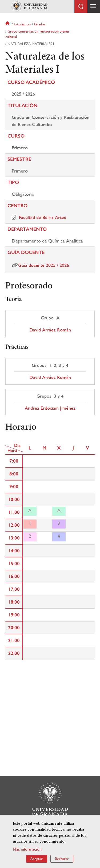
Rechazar (62, 859)
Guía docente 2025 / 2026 (44, 265)
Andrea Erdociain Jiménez (50, 408)
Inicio (8, 24)
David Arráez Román (50, 330)
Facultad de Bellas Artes (42, 217)
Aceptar (37, 859)
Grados (40, 24)
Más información (27, 849)
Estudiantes (22, 24)
